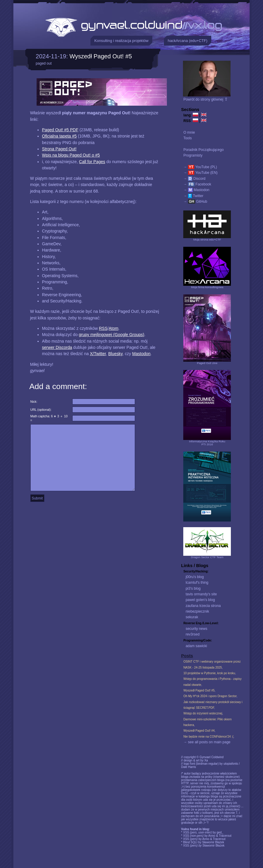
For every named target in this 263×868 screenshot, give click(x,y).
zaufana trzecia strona (203, 606)
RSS (103, 328)
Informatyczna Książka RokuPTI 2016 (207, 443)
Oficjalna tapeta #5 (59, 136)
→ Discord (194, 179)
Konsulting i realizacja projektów (121, 41)
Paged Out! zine (207, 363)
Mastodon (141, 354)
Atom (114, 328)
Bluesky (115, 354)
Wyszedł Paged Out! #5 (101, 56)
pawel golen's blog (200, 600)
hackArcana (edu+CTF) (188, 41)
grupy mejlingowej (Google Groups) (112, 335)
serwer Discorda (57, 347)
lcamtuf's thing (197, 583)
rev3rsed (193, 634)
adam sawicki (196, 646)
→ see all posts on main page (207, 742)
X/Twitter (98, 354)
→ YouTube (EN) (200, 173)
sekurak (192, 617)
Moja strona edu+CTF (207, 239)
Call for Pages (92, 162)
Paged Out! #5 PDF (60, 130)
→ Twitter (193, 196)
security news (197, 629)
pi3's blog (193, 588)
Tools (187, 138)
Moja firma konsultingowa (207, 287)
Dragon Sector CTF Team (207, 557)
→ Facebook (197, 184)
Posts (187, 656)
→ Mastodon (196, 190)
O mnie (189, 132)
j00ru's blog (195, 577)
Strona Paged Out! (59, 149)
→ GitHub (195, 202)
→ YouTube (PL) (200, 167)
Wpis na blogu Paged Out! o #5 (71, 155)
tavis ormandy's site (201, 594)
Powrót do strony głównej (205, 99)
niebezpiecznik (197, 611)
